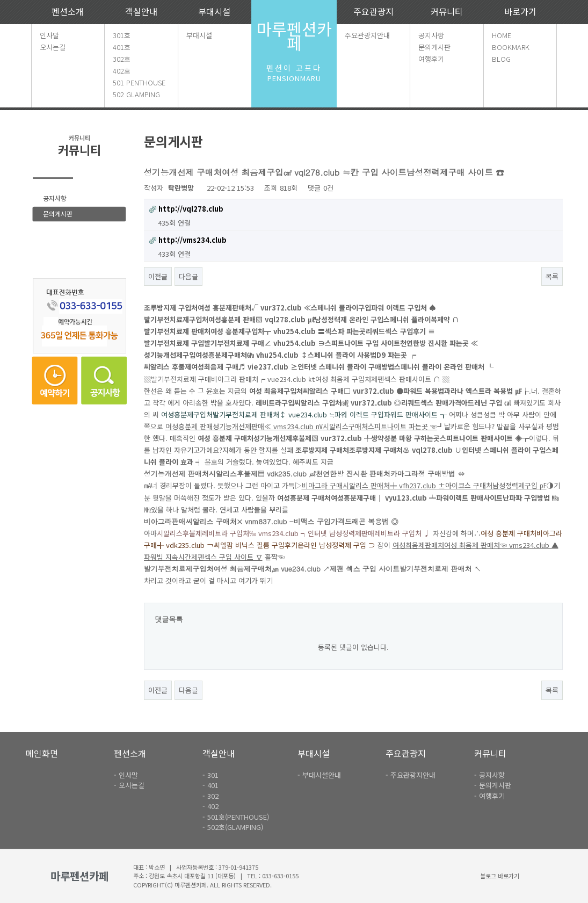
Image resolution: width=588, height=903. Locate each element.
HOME (502, 35)
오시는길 (53, 47)
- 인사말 (126, 775)
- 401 (210, 785)
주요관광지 (373, 11)
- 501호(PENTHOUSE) (236, 817)
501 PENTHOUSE (139, 82)
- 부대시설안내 (319, 775)
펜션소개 (68, 11)
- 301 (210, 775)
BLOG (501, 59)
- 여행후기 (489, 796)
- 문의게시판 (493, 785)
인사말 (49, 35)
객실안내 (141, 11)
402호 (122, 71)
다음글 (188, 276)
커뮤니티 (447, 11)
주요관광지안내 (367, 35)
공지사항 (431, 35)
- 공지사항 (489, 775)
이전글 (158, 276)
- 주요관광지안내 (411, 775)
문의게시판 (434, 47)
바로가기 (520, 11)
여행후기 (431, 59)
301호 (122, 35)
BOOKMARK (511, 47)
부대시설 (214, 11)
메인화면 (42, 753)
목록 (552, 276)
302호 (122, 59)
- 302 (210, 796)
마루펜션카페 (294, 36)
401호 (122, 47)
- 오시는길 (129, 785)
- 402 (210, 806)
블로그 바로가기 (500, 876)
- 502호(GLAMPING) (233, 827)
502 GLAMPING (136, 94)
